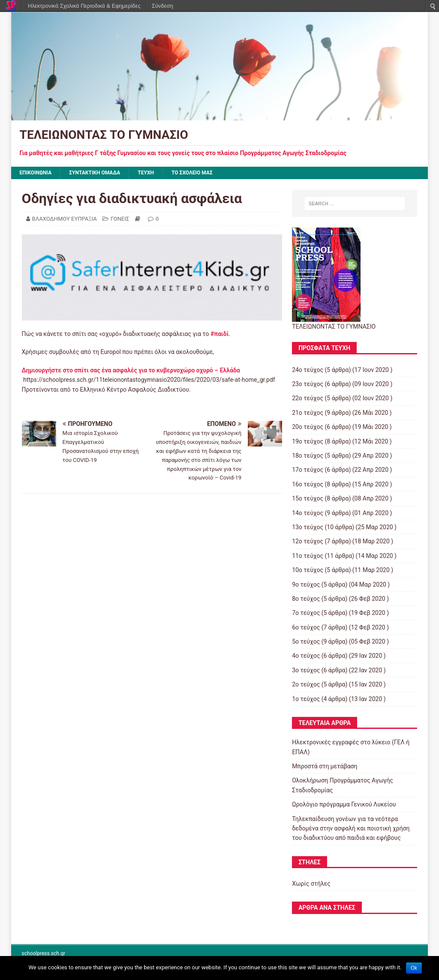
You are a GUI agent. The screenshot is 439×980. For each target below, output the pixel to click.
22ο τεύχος (308, 398)
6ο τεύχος (306, 627)
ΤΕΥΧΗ (146, 173)
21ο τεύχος (308, 413)
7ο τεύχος (306, 613)
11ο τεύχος (308, 556)
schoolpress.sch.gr (44, 953)
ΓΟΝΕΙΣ (120, 219)
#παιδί (219, 334)
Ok (414, 968)
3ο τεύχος (306, 670)
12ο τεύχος (308, 541)
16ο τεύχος (308, 484)
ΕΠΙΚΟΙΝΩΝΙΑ (36, 173)
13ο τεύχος (308, 527)
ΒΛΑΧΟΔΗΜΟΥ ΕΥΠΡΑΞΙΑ (65, 219)
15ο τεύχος (308, 498)
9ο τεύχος (306, 584)
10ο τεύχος (308, 570)
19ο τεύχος (308, 441)
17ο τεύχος (308, 470)
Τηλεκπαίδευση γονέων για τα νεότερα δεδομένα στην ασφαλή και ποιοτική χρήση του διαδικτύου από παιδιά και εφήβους (351, 829)
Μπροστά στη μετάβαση (325, 766)
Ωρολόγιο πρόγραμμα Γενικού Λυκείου (344, 804)
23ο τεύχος (308, 384)
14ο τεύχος (308, 513)
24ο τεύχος (308, 370)
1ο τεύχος (306, 699)
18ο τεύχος (308, 456)
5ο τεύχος (306, 641)
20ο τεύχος (308, 427)
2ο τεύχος (306, 684)
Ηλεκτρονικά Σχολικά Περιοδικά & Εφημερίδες (84, 6)
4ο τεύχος (306, 656)
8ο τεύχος (306, 599)
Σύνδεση (162, 6)
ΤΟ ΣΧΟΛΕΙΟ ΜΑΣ (192, 173)
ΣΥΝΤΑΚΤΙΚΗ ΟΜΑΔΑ (95, 173)
